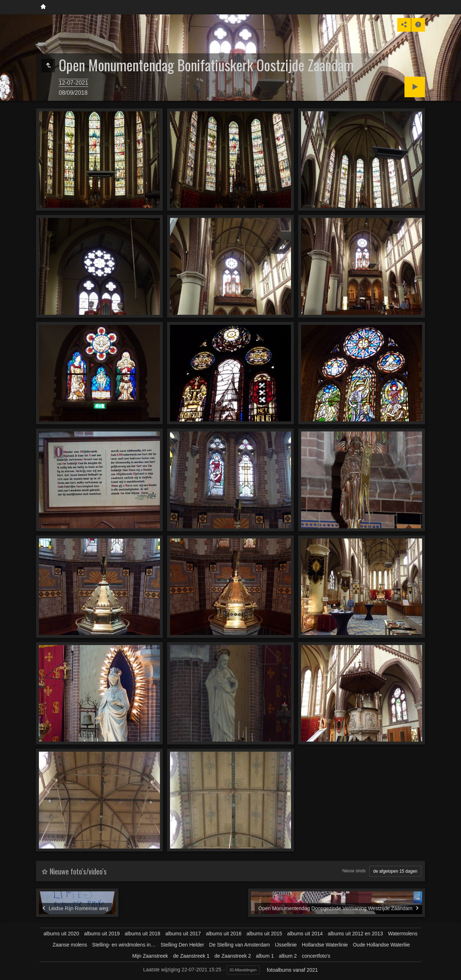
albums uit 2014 (305, 934)
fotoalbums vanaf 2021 (292, 970)
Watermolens (403, 934)
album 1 (265, 956)
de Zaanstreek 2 (233, 956)
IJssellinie (286, 945)
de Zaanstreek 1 (191, 956)
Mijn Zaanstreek (150, 956)
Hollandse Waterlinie (325, 945)
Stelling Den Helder (182, 945)
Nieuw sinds (354, 871)
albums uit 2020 (61, 934)
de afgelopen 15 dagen (395, 871)
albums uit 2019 (102, 934)
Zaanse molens (70, 945)
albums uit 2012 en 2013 (355, 934)
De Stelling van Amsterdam (240, 945)
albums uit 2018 (142, 934)
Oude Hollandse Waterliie (381, 945)
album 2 (288, 956)
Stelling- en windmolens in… (124, 945)
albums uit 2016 (224, 934)
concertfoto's (316, 956)
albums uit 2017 (183, 934)
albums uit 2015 (265, 934)
